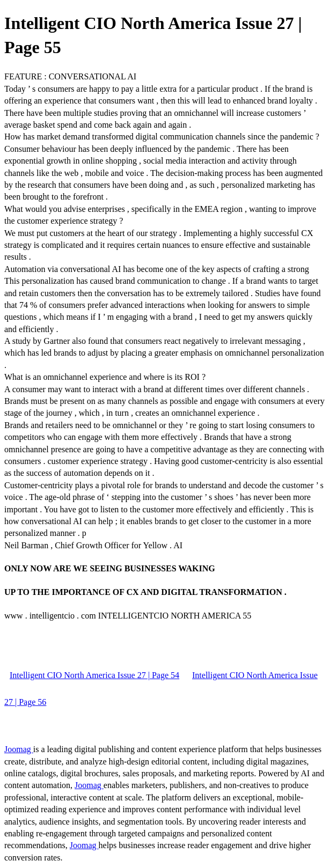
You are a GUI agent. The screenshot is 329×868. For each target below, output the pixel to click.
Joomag (19, 749)
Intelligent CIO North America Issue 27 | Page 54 (94, 675)
